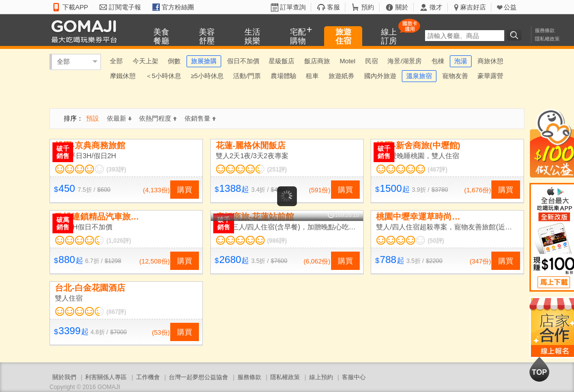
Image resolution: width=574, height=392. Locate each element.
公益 (510, 7)
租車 (312, 76)
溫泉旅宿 (419, 76)
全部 (63, 62)
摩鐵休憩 (123, 76)
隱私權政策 (547, 39)
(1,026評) (119, 241)
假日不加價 (243, 61)
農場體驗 (284, 76)
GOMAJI (87, 31)
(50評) (436, 241)
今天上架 (145, 61)
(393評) (116, 170)
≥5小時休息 (207, 76)
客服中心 (354, 377)
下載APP (75, 7)
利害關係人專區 (106, 377)
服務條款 (545, 30)
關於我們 (64, 377)
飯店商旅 (317, 61)
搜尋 (516, 35)
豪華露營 (490, 76)
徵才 (436, 7)
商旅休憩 (490, 61)
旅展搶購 (204, 61)
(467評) (437, 170)
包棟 (438, 61)
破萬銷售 (63, 223)
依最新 (119, 118)
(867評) (116, 312)
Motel (347, 61)
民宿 (372, 61)
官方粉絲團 (178, 7)
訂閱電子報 (125, 7)
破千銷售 (63, 152)
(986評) (277, 241)
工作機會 (148, 377)
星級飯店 (282, 61)
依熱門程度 (158, 118)
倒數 (174, 61)
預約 (368, 7)
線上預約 (321, 377)
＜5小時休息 (163, 76)
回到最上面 (539, 369)
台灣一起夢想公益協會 (198, 377)
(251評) (277, 170)
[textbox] (465, 36)
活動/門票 (247, 76)
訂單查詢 (293, 7)
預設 (93, 118)
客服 (334, 7)
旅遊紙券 (341, 76)
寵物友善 (455, 76)
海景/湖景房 (405, 61)
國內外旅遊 (380, 76)
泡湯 (461, 61)
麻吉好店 (473, 7)
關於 (402, 7)
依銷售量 (200, 118)
